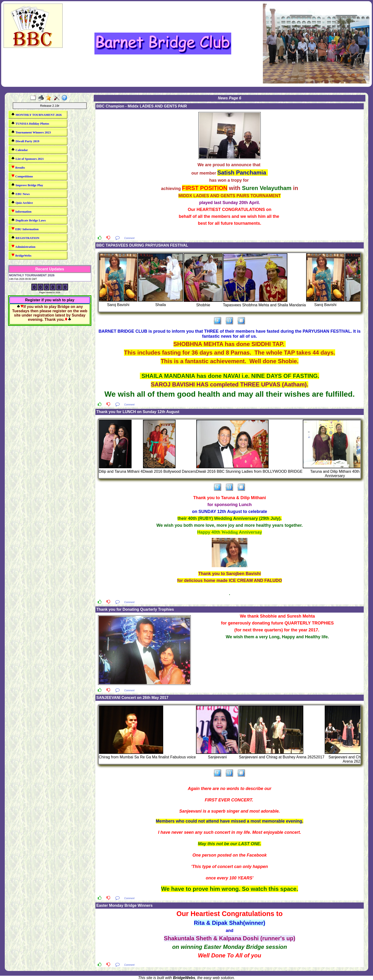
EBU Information (25, 229)
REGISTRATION (25, 238)
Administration (23, 246)
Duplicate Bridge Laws (28, 220)
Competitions (22, 176)
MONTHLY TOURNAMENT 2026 (36, 115)
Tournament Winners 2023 (31, 132)
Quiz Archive (22, 202)
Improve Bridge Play (27, 185)
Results (18, 167)
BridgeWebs (21, 255)
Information (21, 211)
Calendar (20, 150)
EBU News (20, 194)
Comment (129, 238)
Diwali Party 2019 (25, 141)
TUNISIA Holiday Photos (30, 123)
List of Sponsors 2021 (27, 158)
